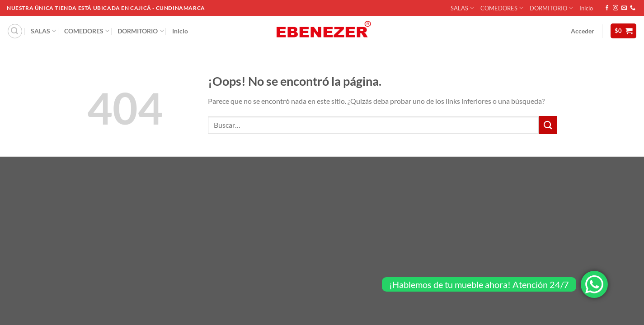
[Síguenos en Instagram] (616, 8)
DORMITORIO (551, 8)
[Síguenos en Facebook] (607, 8)
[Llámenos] (633, 8)
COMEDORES (502, 8)
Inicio (586, 8)
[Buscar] (15, 31)
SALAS (462, 8)
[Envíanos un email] (624, 8)
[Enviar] (548, 125)
